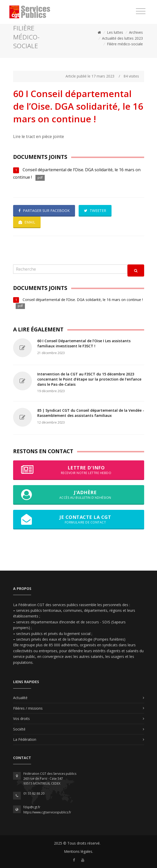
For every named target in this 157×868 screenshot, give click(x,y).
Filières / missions (28, 708)
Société (19, 729)
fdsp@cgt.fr (32, 807)
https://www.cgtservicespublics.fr (47, 812)
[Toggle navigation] (141, 11)
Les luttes (115, 32)
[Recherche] (70, 269)
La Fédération (25, 739)
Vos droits (21, 719)
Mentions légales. (78, 851)
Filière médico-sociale (125, 44)
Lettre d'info (79, 470)
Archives (136, 32)
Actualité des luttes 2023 (122, 38)
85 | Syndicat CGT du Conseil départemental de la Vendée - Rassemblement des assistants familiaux (91, 413)
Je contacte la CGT (79, 519)
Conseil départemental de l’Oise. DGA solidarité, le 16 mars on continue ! (83, 300)
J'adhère (79, 495)
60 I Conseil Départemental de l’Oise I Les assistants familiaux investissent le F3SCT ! (84, 343)
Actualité (20, 698)
